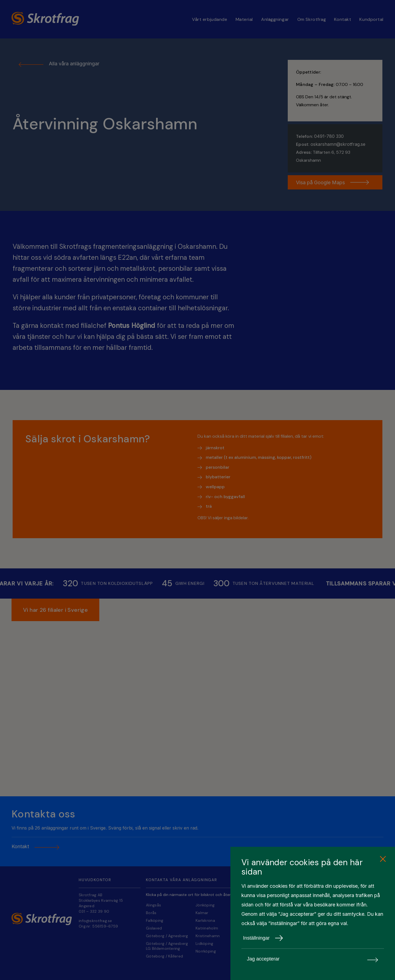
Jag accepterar (313, 959)
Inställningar (263, 938)
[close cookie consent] (383, 859)
